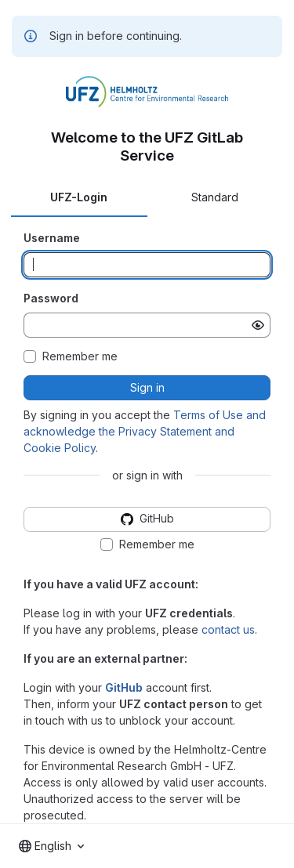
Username (52, 238)
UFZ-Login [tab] (79, 197)
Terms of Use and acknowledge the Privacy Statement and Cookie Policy (145, 431)
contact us (228, 629)
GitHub (124, 687)
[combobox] (51, 846)
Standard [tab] (215, 197)
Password (51, 298)
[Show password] (258, 325)
